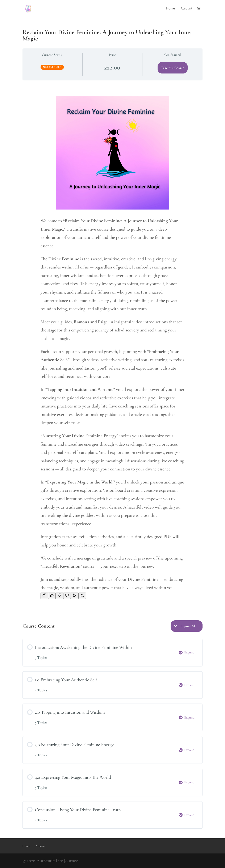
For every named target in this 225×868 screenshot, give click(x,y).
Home (170, 9)
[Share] (82, 596)
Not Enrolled (52, 67)
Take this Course (172, 68)
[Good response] (52, 596)
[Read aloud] (67, 596)
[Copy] (44, 596)
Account (187, 9)
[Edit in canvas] (75, 596)
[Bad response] (59, 596)
